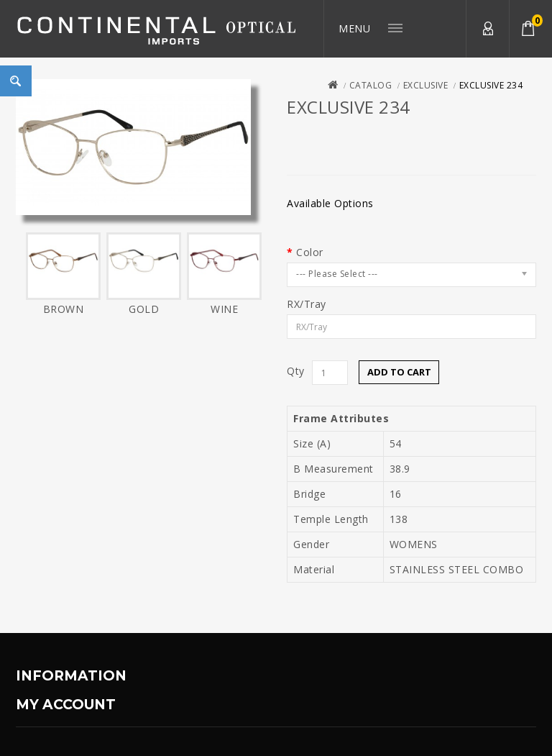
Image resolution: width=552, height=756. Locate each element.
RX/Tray (307, 304)
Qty (296, 371)
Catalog (371, 85)
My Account (487, 29)
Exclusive (426, 85)
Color (310, 252)
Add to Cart (399, 372)
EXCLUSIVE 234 (491, 85)
